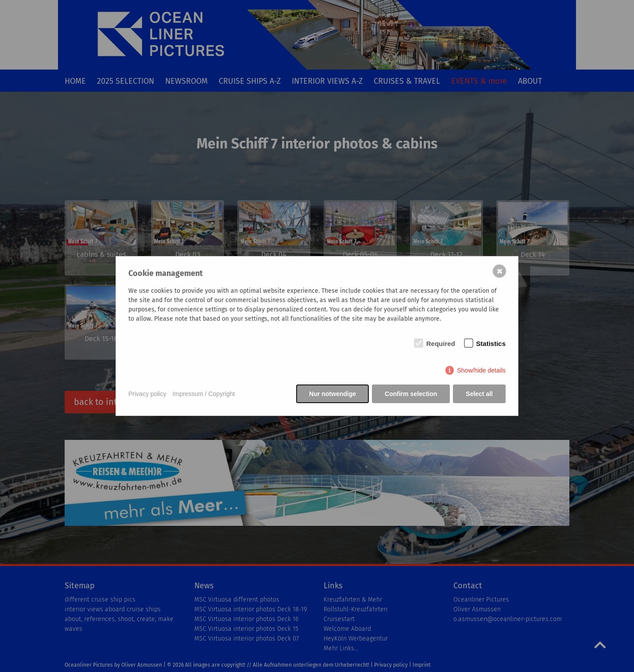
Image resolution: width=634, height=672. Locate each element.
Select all (479, 394)
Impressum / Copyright (204, 394)
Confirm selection (411, 394)
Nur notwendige (332, 394)
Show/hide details (481, 370)
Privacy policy (147, 394)
